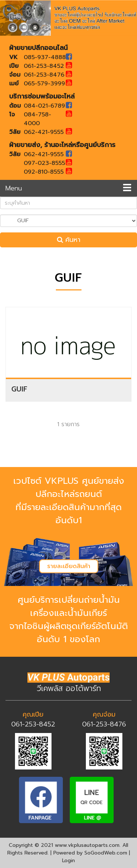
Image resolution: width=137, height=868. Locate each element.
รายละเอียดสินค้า (69, 566)
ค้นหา (69, 240)
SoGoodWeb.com (106, 853)
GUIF (19, 389)
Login (68, 861)
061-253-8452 (33, 724)
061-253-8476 (104, 724)
